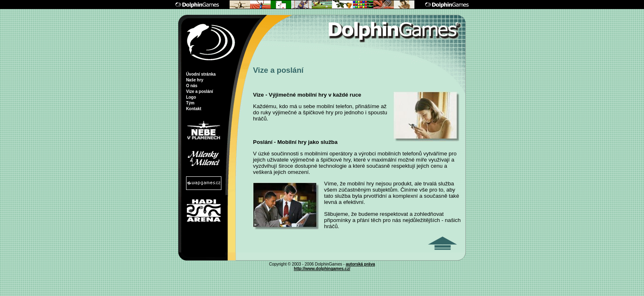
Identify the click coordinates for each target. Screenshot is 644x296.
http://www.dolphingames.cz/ (322, 269)
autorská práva (360, 264)
